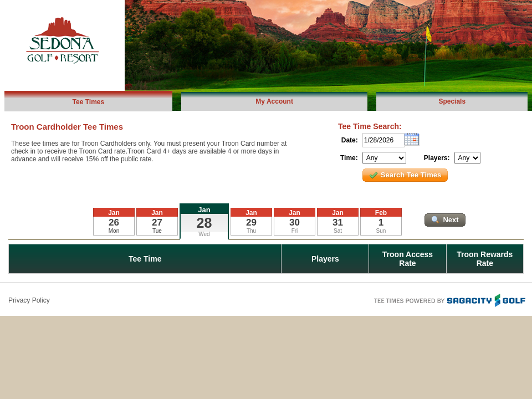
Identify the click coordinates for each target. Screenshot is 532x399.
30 (295, 222)
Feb (381, 213)
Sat (338, 231)
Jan (204, 210)
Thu (251, 231)
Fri (295, 231)
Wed (204, 234)
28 (204, 223)
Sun (381, 231)
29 (251, 222)
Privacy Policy (29, 300)
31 (338, 222)
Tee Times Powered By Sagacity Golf (449, 299)
